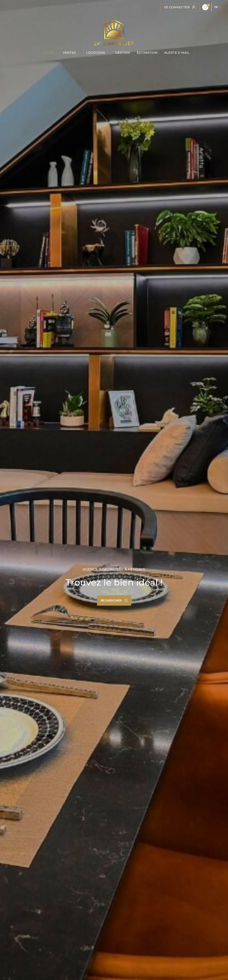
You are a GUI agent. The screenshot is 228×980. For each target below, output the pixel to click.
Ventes (69, 53)
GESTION (123, 53)
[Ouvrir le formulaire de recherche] (114, 600)
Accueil (49, 53)
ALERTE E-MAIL (177, 53)
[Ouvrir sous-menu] (80, 53)
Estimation (147, 53)
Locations (96, 53)
